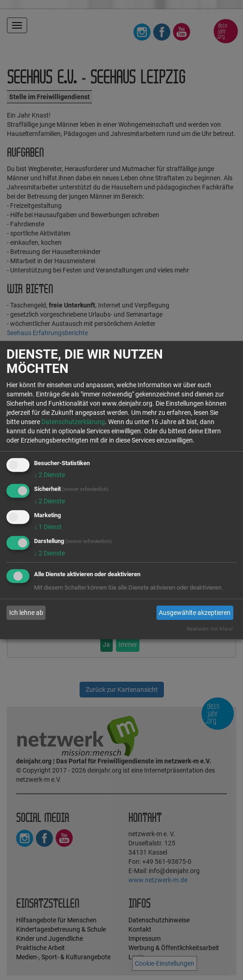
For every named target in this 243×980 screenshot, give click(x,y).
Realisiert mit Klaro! (210, 629)
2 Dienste (49, 475)
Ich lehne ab (26, 613)
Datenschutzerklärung (73, 422)
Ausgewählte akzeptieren (195, 613)
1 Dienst (48, 527)
